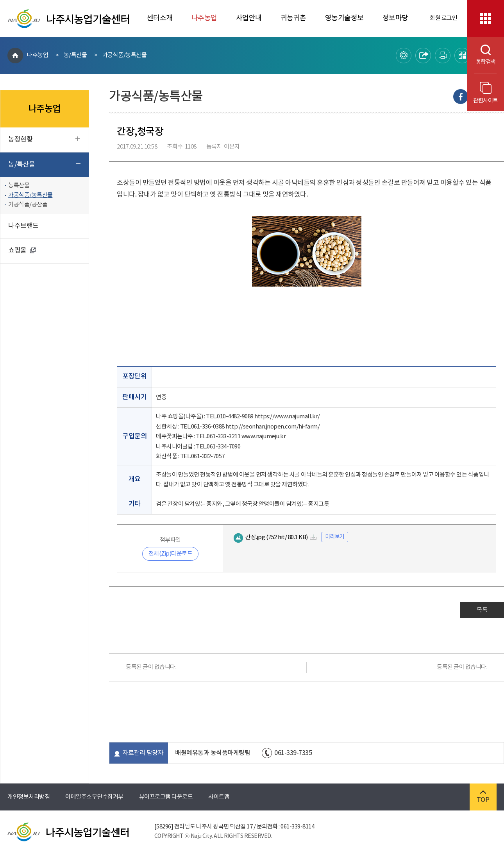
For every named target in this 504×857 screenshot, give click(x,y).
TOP (483, 797)
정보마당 (395, 18)
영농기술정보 (344, 18)
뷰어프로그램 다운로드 (166, 797)
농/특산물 (75, 55)
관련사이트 (485, 93)
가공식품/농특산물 (125, 55)
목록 (482, 610)
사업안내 (249, 18)
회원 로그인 (443, 18)
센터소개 (160, 18)
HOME (15, 56)
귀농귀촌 (293, 18)
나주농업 (204, 18)
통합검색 (481, 55)
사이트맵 (219, 797)
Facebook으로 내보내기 (461, 97)
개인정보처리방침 (29, 797)
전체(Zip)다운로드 (171, 554)
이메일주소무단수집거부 (94, 797)
